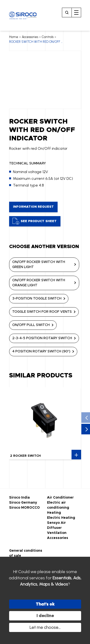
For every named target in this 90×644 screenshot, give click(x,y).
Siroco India (19, 498)
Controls (48, 37)
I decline (45, 616)
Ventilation (57, 533)
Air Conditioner (60, 498)
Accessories (30, 37)
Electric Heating (61, 518)
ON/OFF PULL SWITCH (31, 325)
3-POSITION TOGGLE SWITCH (37, 299)
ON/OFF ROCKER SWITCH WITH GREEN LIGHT (39, 265)
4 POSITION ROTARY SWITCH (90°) (41, 351)
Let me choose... (45, 627)
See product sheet (35, 221)
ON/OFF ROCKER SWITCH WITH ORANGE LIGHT (39, 283)
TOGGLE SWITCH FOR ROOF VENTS (42, 312)
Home (14, 37)
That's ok (45, 604)
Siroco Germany (23, 503)
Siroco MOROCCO (24, 508)
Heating (54, 513)
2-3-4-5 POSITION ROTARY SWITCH (42, 338)
